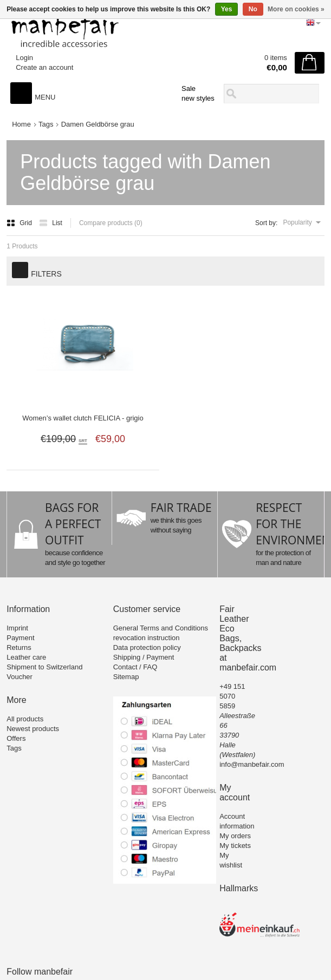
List (51, 223)
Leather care (26, 657)
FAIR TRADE (181, 508)
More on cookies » (296, 9)
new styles (198, 98)
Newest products (33, 729)
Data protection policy (147, 647)
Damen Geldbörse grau (98, 124)
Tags (46, 124)
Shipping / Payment (144, 657)
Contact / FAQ (135, 667)
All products (25, 719)
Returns (19, 647)
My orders (235, 836)
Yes (227, 9)
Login (24, 58)
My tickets (235, 846)
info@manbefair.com (252, 764)
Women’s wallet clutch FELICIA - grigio (83, 418)
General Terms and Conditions (161, 628)
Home (21, 124)
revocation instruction (147, 638)
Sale (189, 88)
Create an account (44, 67)
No (253, 9)
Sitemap (126, 677)
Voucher (20, 677)
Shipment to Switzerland (44, 667)
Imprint (17, 628)
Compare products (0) (111, 223)
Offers (16, 738)
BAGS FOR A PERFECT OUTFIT (73, 524)
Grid (20, 223)
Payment (20, 638)
